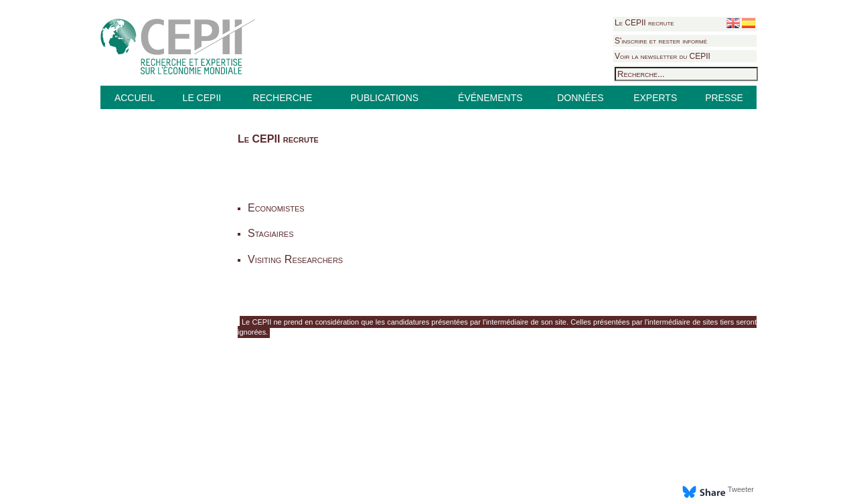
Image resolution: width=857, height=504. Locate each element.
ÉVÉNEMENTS (490, 98)
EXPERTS (655, 98)
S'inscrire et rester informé (661, 41)
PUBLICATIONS (384, 98)
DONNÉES (580, 98)
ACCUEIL (135, 98)
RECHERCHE (283, 98)
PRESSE (724, 98)
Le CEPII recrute (644, 23)
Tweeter (741, 489)
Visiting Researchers (295, 259)
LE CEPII (202, 98)
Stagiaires (271, 233)
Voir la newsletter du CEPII (663, 56)
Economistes (276, 208)
